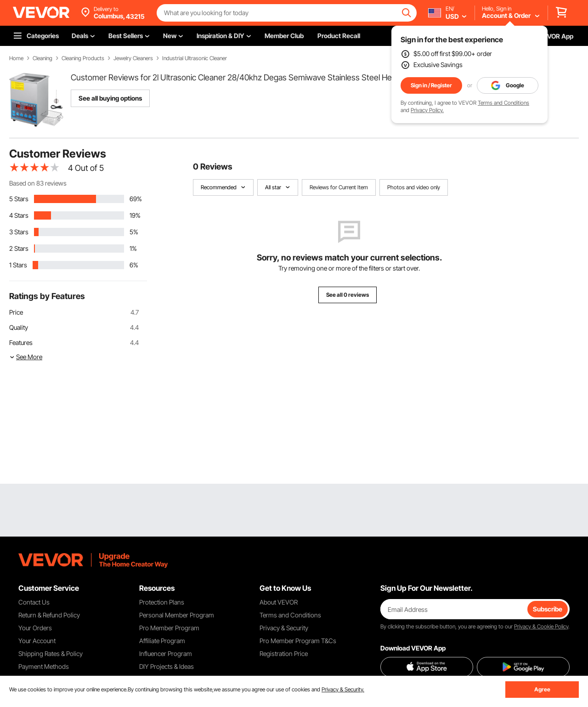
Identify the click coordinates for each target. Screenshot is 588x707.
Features (21, 342)
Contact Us (34, 602)
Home (16, 58)
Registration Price (284, 653)
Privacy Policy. (427, 110)
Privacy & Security (284, 628)
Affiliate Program (162, 641)
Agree (542, 689)
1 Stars (18, 265)
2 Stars (19, 248)
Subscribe (548, 609)
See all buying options (110, 98)
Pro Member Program (169, 628)
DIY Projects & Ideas (167, 666)
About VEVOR (279, 602)
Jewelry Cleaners (133, 58)
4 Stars (19, 215)
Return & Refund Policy (49, 615)
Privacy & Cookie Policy (541, 626)
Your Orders (35, 628)
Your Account (37, 641)
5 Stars (19, 199)
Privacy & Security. (343, 689)
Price (16, 312)
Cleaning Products (83, 58)
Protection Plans (162, 602)
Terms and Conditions (503, 103)
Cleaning (42, 58)
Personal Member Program (177, 615)
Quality (19, 327)
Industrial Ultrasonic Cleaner (195, 58)
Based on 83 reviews (38, 183)
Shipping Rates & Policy (51, 653)
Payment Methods (44, 666)
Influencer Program (166, 653)
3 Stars (19, 232)
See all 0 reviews (348, 295)
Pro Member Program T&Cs (298, 641)
